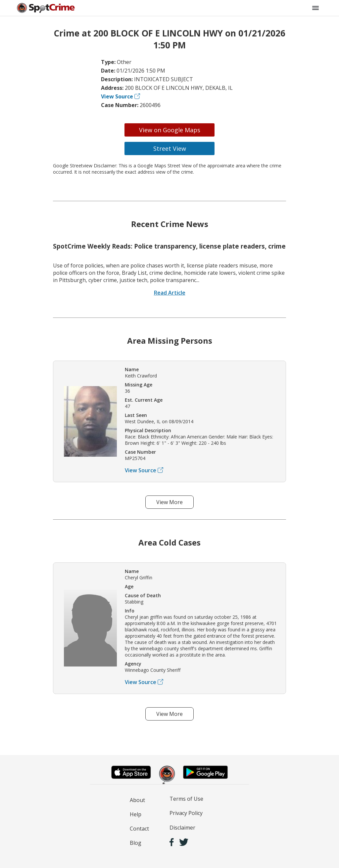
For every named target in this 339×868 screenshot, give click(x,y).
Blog (136, 843)
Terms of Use (186, 799)
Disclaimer (182, 828)
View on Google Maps (170, 130)
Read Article (170, 293)
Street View (170, 148)
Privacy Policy (186, 813)
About (137, 800)
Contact (139, 829)
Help (136, 814)
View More (169, 502)
